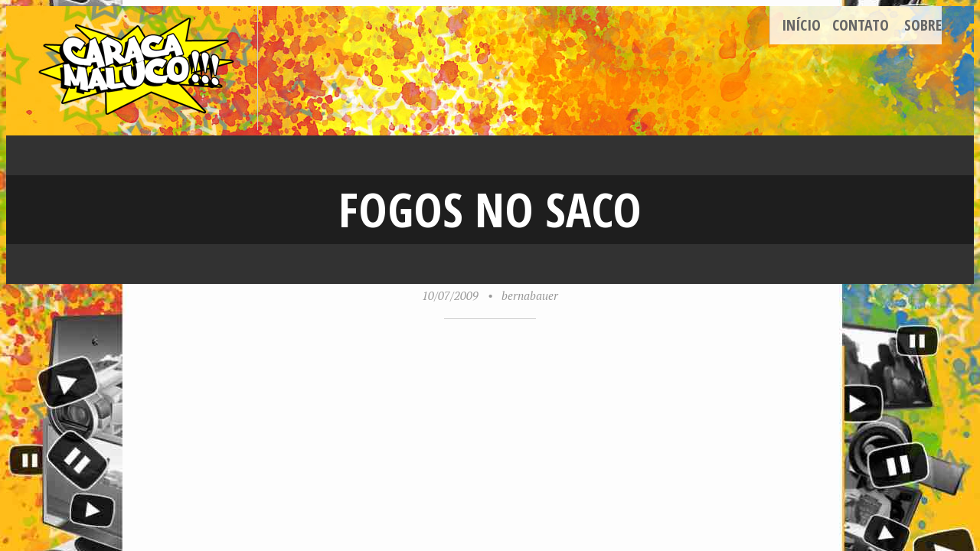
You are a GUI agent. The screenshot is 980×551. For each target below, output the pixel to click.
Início (801, 25)
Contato (861, 25)
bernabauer (530, 295)
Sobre (923, 25)
